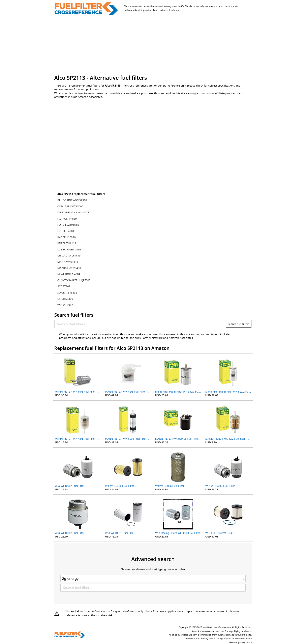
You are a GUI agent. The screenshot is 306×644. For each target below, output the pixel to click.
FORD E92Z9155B (68, 225)
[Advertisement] (153, 45)
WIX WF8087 (65, 305)
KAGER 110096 (67, 237)
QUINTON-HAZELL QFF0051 (75, 280)
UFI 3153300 (65, 299)
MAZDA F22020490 (69, 268)
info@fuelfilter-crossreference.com (234, 639)
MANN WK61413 (68, 262)
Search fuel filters (239, 324)
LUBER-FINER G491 (69, 249)
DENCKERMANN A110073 (73, 212)
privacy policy (245, 642)
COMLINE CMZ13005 (70, 206)
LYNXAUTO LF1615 (69, 255)
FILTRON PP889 (67, 219)
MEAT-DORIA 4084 (69, 274)
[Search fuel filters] (140, 324)
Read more (174, 10)
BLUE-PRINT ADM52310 (72, 200)
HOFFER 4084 (66, 231)
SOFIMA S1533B (67, 293)
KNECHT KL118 (67, 243)
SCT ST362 (64, 286)
